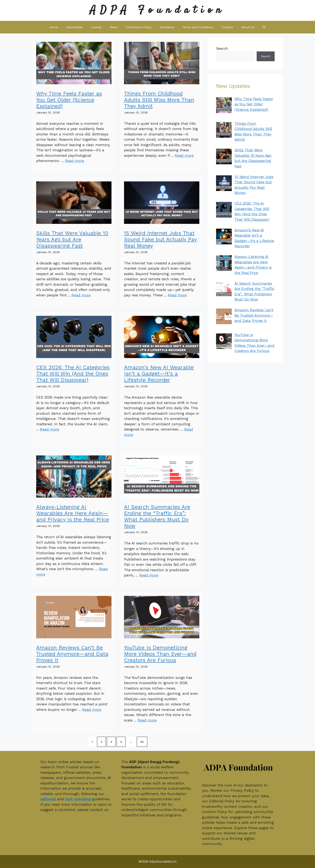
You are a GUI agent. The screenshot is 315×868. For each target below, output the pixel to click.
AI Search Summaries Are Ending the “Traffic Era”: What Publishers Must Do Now (157, 516)
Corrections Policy (139, 27)
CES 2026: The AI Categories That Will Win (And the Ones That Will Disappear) (73, 374)
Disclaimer (167, 27)
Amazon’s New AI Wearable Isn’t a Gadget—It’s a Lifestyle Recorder (159, 374)
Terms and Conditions (198, 27)
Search (222, 48)
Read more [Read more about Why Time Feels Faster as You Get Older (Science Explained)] (75, 161)
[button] (264, 27)
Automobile (74, 27)
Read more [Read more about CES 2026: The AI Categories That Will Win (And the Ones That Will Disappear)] (49, 429)
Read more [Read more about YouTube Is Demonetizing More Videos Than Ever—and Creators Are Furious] (147, 720)
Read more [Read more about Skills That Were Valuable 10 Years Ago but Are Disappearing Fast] (81, 295)
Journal (96, 27)
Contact (227, 27)
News (114, 27)
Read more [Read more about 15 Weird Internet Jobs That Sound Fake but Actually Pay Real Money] (177, 295)
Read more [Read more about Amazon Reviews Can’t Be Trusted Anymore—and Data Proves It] (92, 710)
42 (142, 742)
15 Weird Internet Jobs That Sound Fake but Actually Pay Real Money (160, 239)
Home (54, 27)
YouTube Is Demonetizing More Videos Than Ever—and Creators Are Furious (160, 654)
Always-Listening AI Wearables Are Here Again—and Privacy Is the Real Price (73, 513)
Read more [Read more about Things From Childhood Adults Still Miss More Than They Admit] (184, 156)
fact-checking (78, 799)
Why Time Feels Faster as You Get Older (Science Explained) (69, 100)
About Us (248, 27)
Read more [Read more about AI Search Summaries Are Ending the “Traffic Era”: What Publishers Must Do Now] (149, 575)
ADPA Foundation (157, 10)
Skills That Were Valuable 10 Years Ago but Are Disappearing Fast (72, 239)
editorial (48, 799)
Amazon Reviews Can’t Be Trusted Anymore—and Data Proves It (72, 654)
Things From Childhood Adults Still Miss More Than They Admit (159, 100)
